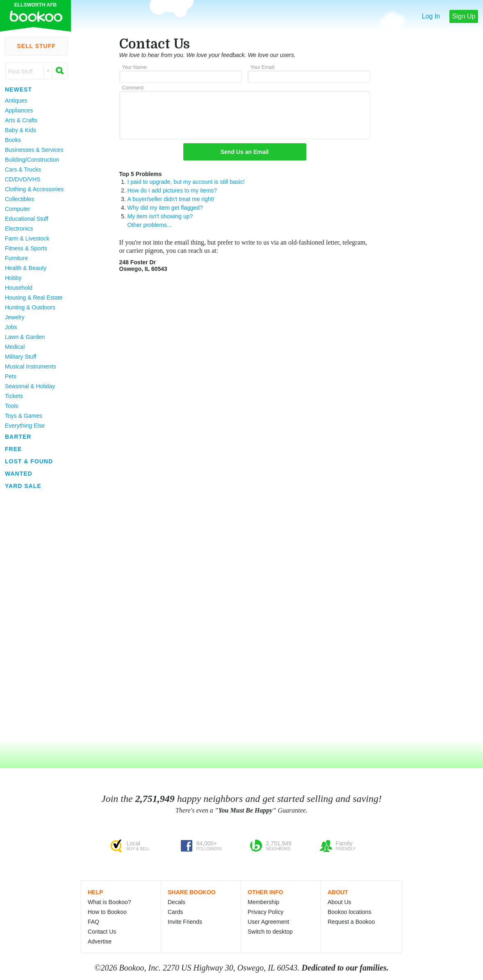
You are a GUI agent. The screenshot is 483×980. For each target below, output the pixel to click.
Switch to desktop (270, 932)
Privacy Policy (265, 912)
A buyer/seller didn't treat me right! (171, 199)
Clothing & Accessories (34, 189)
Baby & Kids (21, 130)
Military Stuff (21, 357)
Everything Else (25, 426)
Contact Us (102, 932)
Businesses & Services (34, 150)
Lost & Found (29, 461)
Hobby (13, 278)
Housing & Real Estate (34, 298)
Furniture (16, 258)
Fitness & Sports (26, 248)
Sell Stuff (36, 46)
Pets (11, 376)
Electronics (19, 229)
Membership (263, 902)
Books (13, 140)
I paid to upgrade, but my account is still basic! (186, 182)
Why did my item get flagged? (165, 208)
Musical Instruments (30, 366)
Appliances (19, 110)
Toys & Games (24, 416)
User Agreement (268, 922)
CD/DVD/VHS (23, 179)
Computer (17, 209)
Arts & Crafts (21, 120)
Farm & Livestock (27, 238)
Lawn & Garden (25, 337)
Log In (431, 16)
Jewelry (15, 317)
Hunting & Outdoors (30, 307)
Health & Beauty (26, 268)
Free (13, 449)
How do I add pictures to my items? (172, 190)
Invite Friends (185, 922)
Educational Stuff (27, 219)
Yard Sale (23, 486)
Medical (15, 347)
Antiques (16, 101)
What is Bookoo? (109, 902)
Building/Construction (32, 160)
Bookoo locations (350, 912)
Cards (175, 912)
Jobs (11, 327)
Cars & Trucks (23, 169)
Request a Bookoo (351, 922)
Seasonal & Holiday (30, 386)
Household (19, 288)
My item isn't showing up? (160, 216)
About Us (339, 902)
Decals (177, 902)
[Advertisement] (33, 615)
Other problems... (150, 225)
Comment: (133, 88)
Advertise (100, 941)
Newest (18, 89)
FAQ (93, 922)
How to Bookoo (107, 912)
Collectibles (20, 199)
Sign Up (464, 16)
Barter (18, 437)
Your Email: (263, 67)
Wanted (19, 474)
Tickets (14, 396)
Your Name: (135, 67)
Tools (12, 406)
